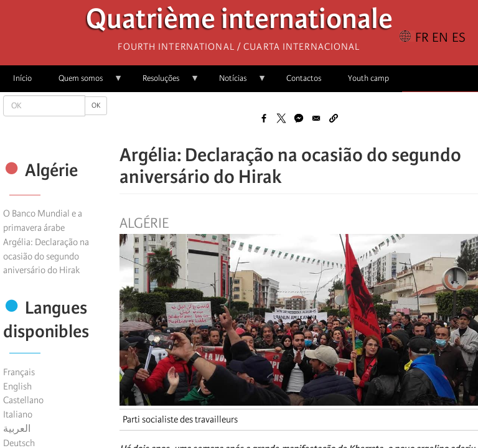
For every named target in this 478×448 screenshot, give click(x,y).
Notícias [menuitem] (236, 82)
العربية (17, 429)
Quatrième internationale (239, 22)
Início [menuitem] (22, 78)
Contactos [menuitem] (304, 78)
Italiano (18, 414)
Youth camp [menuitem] (368, 78)
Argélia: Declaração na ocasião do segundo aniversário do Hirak (46, 256)
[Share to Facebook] (264, 118)
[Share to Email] (316, 118)
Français (19, 372)
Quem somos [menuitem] (84, 82)
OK (96, 105)
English (17, 386)
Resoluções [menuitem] (164, 82)
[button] (334, 118)
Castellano (23, 400)
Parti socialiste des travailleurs (180, 419)
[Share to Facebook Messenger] (299, 118)
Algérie (144, 223)
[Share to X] (281, 118)
